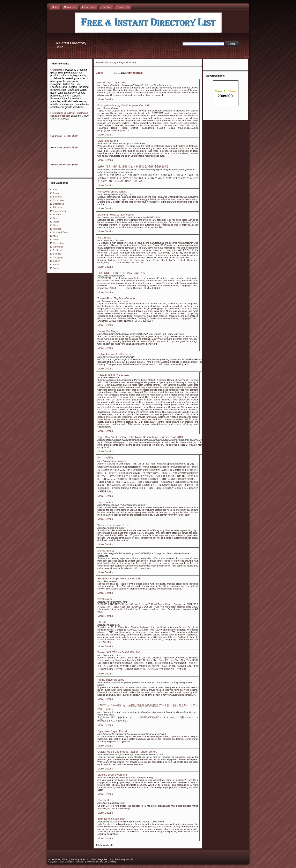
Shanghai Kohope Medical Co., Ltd (119, 578)
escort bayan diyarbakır (112, 82)
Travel (56, 268)
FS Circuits (104, 238)
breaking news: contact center (116, 215)
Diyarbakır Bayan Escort (112, 731)
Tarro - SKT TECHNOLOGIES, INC (119, 652)
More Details (105, 99)
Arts (55, 189)
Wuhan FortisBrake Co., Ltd (114, 525)
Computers (59, 200)
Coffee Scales (106, 551)
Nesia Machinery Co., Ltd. (113, 375)
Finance (57, 214)
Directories (58, 204)
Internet (57, 229)
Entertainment (60, 211)
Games (57, 218)
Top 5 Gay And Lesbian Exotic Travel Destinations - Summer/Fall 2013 (140, 437)
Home (56, 225)
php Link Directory (108, 862)
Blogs (56, 193)
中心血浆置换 (105, 458)
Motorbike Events (108, 141)
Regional (57, 250)
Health (56, 222)
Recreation (58, 243)
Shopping (58, 257)
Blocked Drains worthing (112, 775)
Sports (56, 265)
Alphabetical (135, 73)
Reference (58, 247)
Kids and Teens (61, 232)
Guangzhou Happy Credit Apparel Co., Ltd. (123, 105)
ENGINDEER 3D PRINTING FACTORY (121, 273)
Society (57, 261)
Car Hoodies (105, 502)
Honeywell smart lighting (112, 192)
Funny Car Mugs (108, 331)
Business (58, 197)
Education (58, 207)
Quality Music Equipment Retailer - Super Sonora (127, 752)
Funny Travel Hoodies (111, 680)
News (56, 240)
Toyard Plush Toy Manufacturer (116, 298)
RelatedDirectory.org (106, 62)
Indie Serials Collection (111, 819)
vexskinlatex (105, 599)
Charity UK (104, 800)
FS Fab (102, 622)
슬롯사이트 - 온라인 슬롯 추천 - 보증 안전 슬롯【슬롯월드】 (134, 166)
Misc (55, 236)
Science (57, 254)
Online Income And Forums (114, 354)
